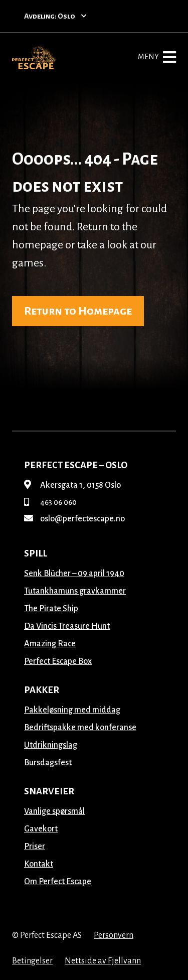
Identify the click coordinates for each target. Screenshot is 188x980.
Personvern (114, 935)
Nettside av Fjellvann (103, 961)
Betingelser (32, 961)
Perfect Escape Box (58, 661)
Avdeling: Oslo (55, 16)
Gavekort (41, 829)
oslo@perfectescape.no (74, 519)
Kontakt (39, 864)
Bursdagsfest (48, 763)
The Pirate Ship (51, 609)
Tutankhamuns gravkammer (75, 591)
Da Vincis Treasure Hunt (67, 626)
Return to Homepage (78, 311)
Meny (157, 57)
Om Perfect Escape (58, 882)
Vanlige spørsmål (54, 811)
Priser (35, 847)
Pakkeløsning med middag (72, 710)
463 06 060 (50, 502)
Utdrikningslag (51, 745)
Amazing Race (50, 644)
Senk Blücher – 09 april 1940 (74, 574)
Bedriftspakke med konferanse (80, 728)
